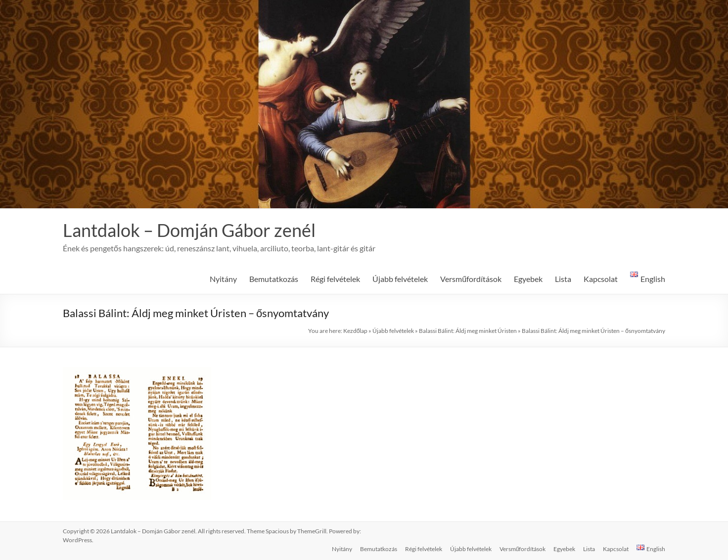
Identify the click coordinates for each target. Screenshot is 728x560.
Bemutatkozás (274, 279)
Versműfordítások (471, 279)
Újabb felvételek (400, 279)
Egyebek (528, 279)
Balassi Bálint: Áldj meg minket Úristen (468, 331)
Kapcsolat (601, 279)
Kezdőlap (356, 331)
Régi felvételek (335, 279)
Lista (563, 279)
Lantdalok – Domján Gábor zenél (189, 230)
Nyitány (223, 279)
